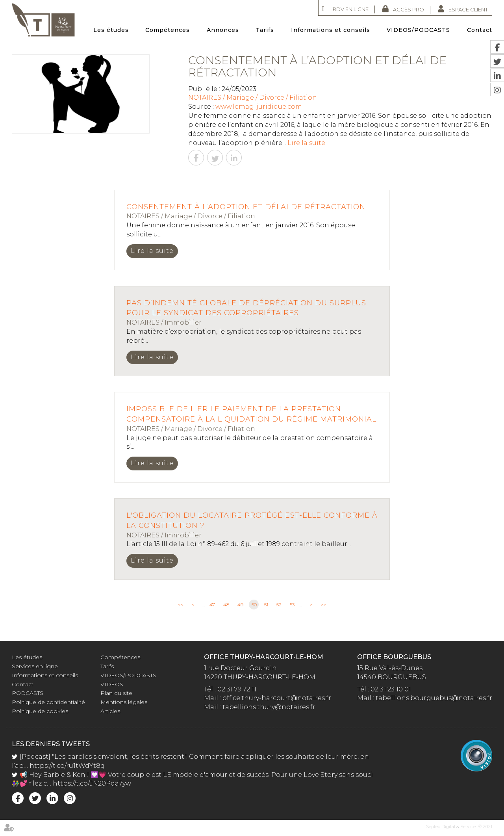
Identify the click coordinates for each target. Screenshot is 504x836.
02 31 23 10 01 (391, 689)
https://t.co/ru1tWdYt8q (67, 766)
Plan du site (116, 693)
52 (279, 605)
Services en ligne (35, 666)
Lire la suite (306, 143)
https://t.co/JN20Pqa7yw (92, 783)
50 (254, 605)
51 (266, 605)
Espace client (468, 9)
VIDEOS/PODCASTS (418, 30)
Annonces (223, 30)
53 (292, 605)
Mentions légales (124, 702)
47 (212, 605)
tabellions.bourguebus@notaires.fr (434, 698)
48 (226, 605)
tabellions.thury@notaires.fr (269, 707)
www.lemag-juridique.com (259, 107)
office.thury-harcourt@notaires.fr (277, 698)
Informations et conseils (331, 30)
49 (240, 605)
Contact (480, 30)
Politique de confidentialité (48, 702)
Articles (110, 711)
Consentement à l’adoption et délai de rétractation (246, 207)
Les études (111, 30)
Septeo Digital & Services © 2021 (459, 827)
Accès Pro (409, 9)
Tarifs (265, 30)
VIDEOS (112, 684)
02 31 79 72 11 (237, 689)
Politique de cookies (40, 711)
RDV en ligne (351, 9)
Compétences (168, 30)
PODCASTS (28, 693)
